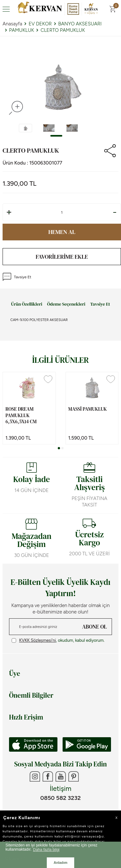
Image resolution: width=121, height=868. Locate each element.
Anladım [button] (60, 863)
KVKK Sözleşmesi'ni (37, 640)
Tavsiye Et (17, 277)
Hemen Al (62, 232)
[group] (60, 86)
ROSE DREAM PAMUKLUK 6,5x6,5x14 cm (21, 415)
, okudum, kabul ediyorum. (58, 640)
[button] (56, 136)
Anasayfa (12, 24)
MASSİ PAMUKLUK (88, 409)
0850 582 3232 (60, 798)
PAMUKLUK (22, 30)
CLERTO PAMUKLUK (63, 30)
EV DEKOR (40, 24)
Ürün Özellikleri (27, 304)
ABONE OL (95, 627)
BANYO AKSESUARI (80, 24)
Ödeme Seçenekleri (66, 304)
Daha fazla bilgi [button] (46, 850)
